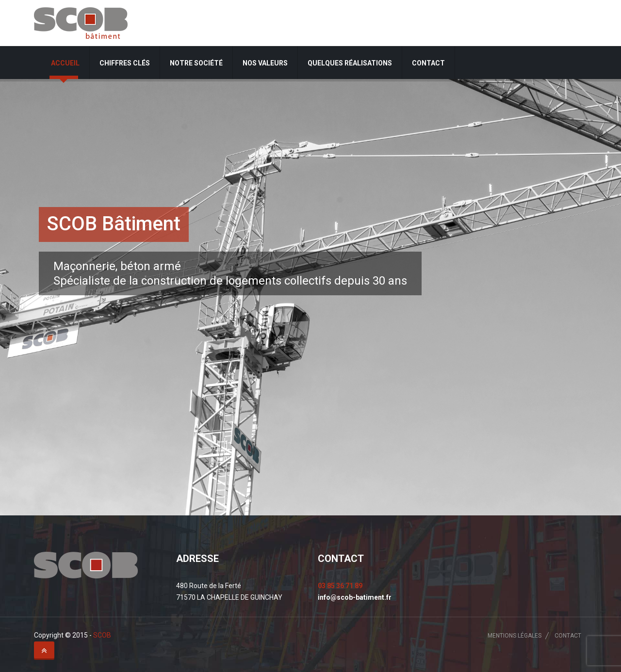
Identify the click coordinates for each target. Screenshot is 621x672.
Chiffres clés (125, 63)
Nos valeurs (265, 63)
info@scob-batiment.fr (355, 597)
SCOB (102, 635)
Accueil (65, 63)
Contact (428, 63)
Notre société (196, 63)
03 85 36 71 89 (340, 586)
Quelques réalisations (350, 63)
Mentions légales (515, 636)
